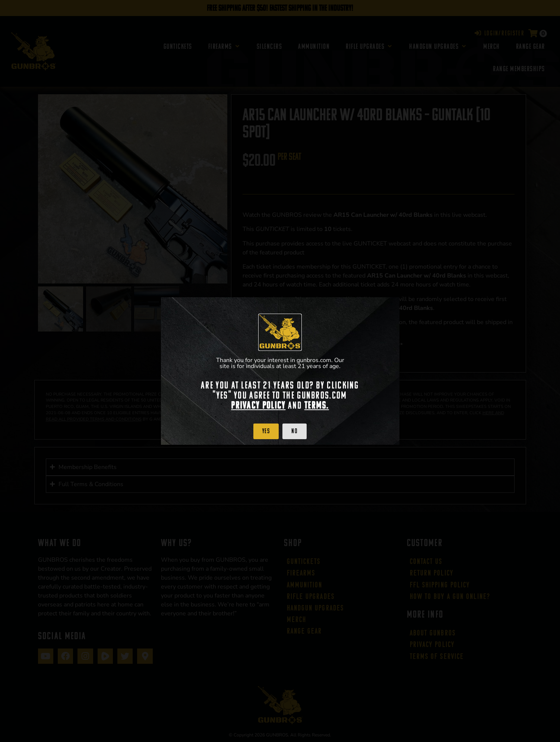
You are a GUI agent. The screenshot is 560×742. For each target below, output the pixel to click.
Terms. (317, 405)
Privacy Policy (258, 405)
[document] (280, 371)
